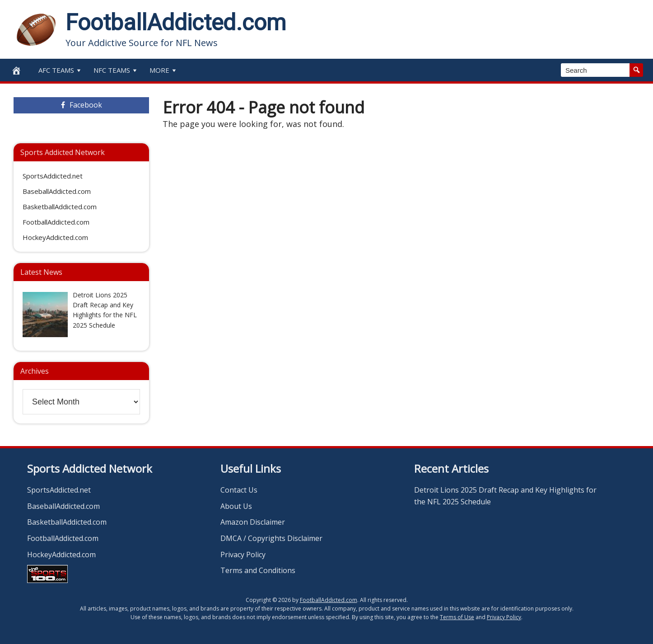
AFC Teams (61, 70)
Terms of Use (457, 617)
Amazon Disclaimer (253, 522)
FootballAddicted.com (176, 23)
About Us (236, 506)
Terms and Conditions (258, 570)
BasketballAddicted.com (60, 207)
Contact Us (239, 490)
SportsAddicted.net (53, 176)
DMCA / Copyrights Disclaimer (271, 538)
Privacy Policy (243, 555)
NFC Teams (116, 70)
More (164, 70)
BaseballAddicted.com (57, 191)
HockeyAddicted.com (55, 237)
